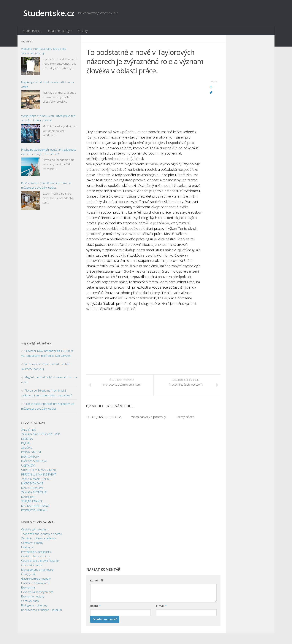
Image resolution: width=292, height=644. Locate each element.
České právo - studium (36, 556)
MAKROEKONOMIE (33, 488)
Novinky (82, 31)
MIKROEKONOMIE (32, 483)
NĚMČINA (27, 439)
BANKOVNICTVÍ (30, 457)
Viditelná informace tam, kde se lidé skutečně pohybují (44, 51)
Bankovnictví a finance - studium (42, 610)
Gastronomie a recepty (36, 578)
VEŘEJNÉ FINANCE (32, 501)
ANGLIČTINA (28, 430)
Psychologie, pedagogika (36, 552)
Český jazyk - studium (35, 529)
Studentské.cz (32, 31)
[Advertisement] (144, 103)
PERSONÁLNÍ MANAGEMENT (39, 474)
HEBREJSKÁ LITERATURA (104, 417)
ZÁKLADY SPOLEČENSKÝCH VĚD (41, 434)
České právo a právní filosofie (40, 561)
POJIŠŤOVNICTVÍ (31, 452)
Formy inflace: (185, 417)
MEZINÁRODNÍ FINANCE (36, 506)
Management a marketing (37, 570)
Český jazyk (28, 574)
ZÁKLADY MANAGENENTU (37, 479)
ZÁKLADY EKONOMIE (34, 492)
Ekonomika (28, 587)
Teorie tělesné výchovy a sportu (41, 534)
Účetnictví (27, 547)
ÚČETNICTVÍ (28, 465)
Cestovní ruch (30, 601)
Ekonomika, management (37, 592)
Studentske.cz (49, 13)
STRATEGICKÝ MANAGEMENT (39, 470)
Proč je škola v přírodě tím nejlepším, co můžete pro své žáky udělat (46, 185)
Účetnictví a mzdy (32, 543)
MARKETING (28, 497)
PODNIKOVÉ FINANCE (34, 510)
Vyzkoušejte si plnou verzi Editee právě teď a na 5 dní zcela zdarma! (48, 118)
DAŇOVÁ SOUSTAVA (34, 461)
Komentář (97, 580)
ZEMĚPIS (27, 448)
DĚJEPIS (26, 443)
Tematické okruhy (58, 31)
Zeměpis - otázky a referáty (39, 538)
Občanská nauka (32, 565)
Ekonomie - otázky (33, 596)
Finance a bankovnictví (35, 583)
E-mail (161, 606)
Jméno (95, 606)
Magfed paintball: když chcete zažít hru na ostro (47, 85)
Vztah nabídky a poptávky (149, 417)
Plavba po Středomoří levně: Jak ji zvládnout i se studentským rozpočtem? (49, 152)
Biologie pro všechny (34, 605)
